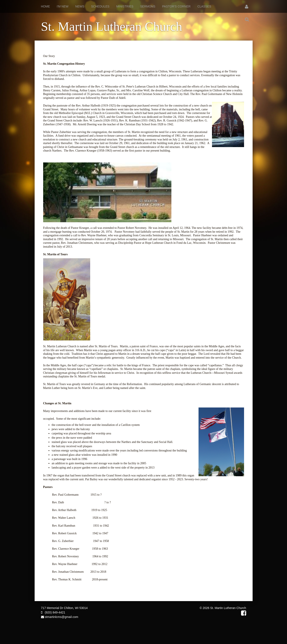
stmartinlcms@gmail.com (60, 617)
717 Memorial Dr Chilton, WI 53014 (64, 608)
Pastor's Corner (176, 6)
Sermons (148, 6)
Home (46, 6)
